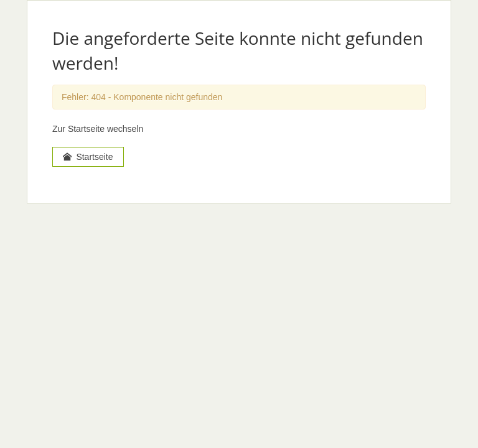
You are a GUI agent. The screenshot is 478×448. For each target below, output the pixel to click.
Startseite (88, 157)
